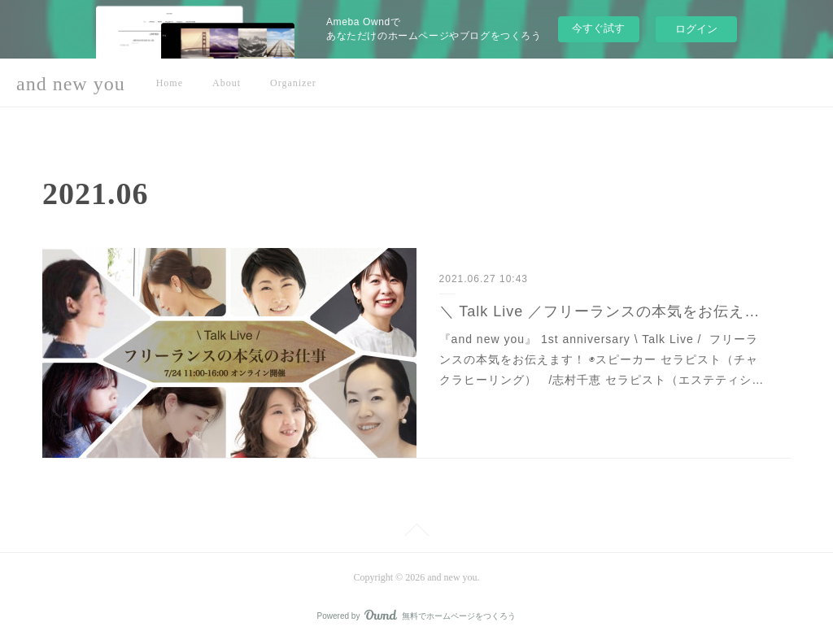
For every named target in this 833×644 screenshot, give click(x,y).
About (227, 83)
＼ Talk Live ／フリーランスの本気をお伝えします (604, 311)
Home (170, 83)
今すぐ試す (598, 28)
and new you (71, 84)
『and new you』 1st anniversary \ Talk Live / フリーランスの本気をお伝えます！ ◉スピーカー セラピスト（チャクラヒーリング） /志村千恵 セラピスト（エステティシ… (602, 359)
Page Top (416, 533)
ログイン (696, 29)
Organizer (293, 83)
